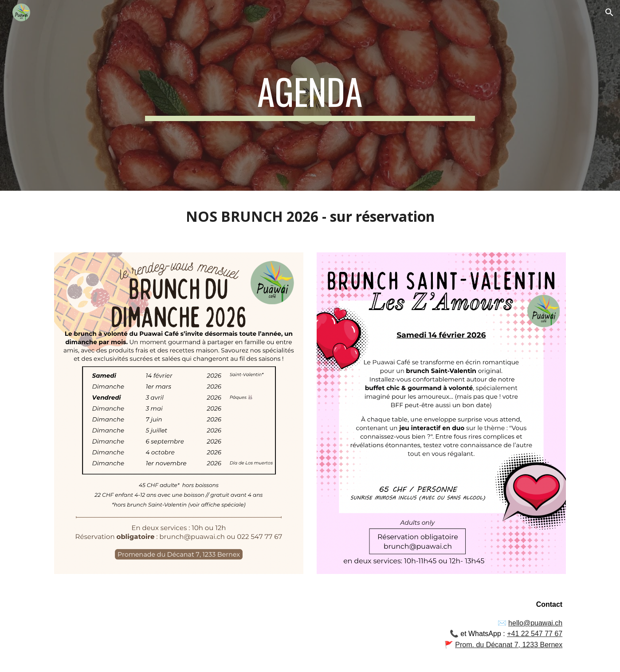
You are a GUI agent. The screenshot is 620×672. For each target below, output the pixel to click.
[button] (609, 12)
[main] (310, 95)
